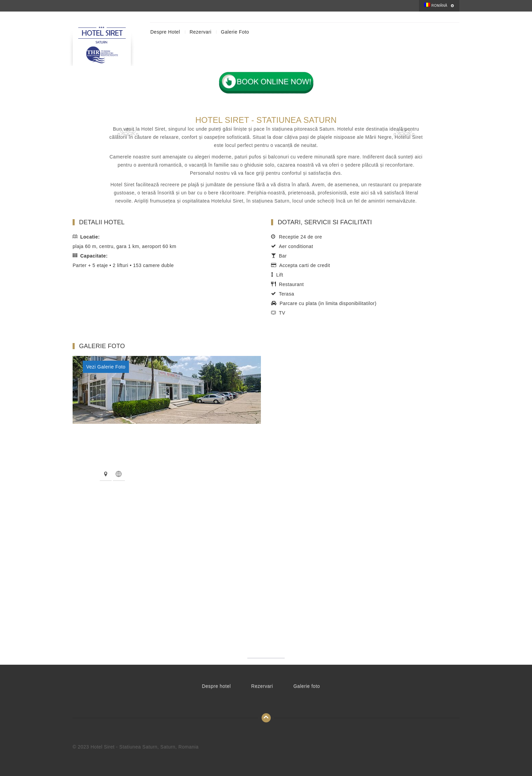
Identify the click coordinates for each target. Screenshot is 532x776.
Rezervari (201, 32)
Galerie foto (235, 32)
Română (436, 5)
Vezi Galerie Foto (106, 367)
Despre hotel (165, 32)
